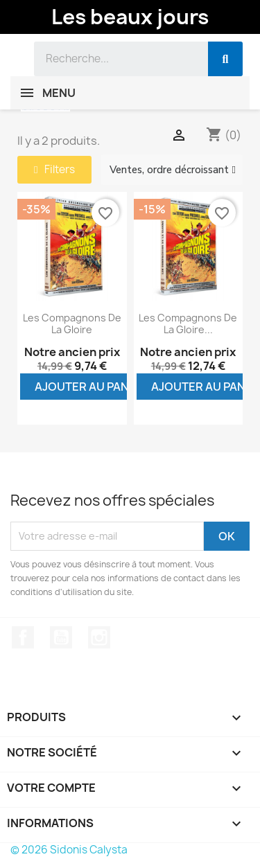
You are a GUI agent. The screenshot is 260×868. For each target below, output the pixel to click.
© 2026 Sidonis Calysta (69, 850)
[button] (54, 170)
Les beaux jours (130, 17)
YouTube (61, 637)
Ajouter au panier (90, 387)
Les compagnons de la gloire (72, 324)
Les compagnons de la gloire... (188, 324)
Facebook (23, 637)
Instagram (99, 637)
